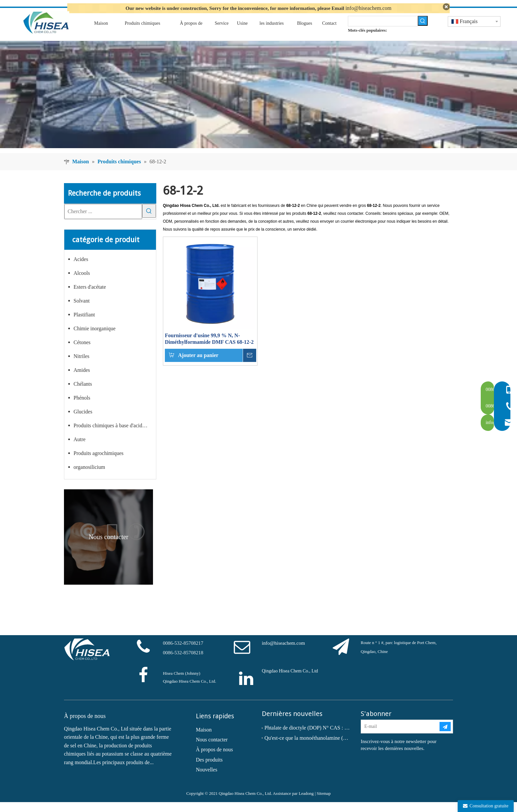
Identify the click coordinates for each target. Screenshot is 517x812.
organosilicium (89, 477)
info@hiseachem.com (369, 8)
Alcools (82, 283)
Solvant (82, 311)
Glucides (83, 422)
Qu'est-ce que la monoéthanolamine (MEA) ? (308, 748)
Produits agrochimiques (99, 463)
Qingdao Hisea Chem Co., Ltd (290, 681)
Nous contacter (212, 749)
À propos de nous (214, 760)
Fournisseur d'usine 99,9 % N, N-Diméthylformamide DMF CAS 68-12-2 (209, 349)
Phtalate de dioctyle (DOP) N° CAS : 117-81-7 (308, 738)
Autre (79, 450)
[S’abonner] (445, 737)
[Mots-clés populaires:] (423, 31)
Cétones (82, 353)
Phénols (82, 408)
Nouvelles (207, 780)
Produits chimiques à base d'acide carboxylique (115, 436)
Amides (82, 380)
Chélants (83, 394)
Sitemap (324, 803)
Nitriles (81, 366)
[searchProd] (383, 31)
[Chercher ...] (103, 221)
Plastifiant (84, 325)
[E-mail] (400, 737)
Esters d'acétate (90, 297)
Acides (81, 269)
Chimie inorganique (94, 339)
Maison (204, 740)
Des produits (209, 770)
